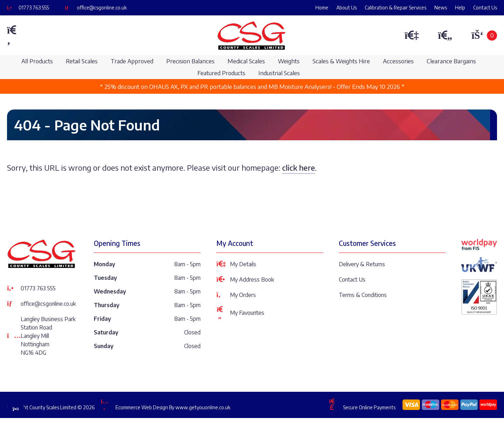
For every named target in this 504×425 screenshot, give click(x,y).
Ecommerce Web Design (142, 407)
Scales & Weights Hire (341, 61)
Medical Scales (246, 61)
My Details (236, 264)
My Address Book (245, 279)
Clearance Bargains (451, 61)
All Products (37, 61)
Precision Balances (190, 61)
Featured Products (221, 73)
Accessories (398, 61)
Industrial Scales (279, 73)
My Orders (236, 295)
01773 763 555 (34, 8)
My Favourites (240, 313)
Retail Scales (82, 61)
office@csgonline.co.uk (102, 8)
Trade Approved (132, 61)
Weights (289, 61)
